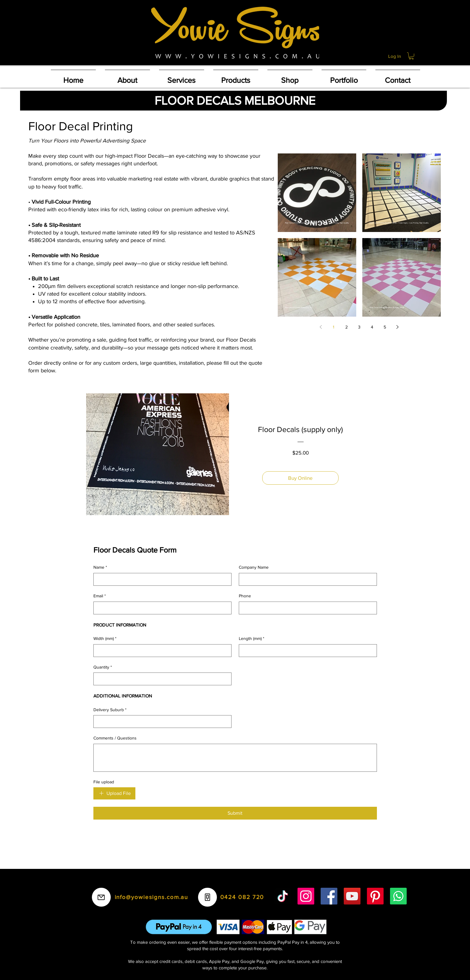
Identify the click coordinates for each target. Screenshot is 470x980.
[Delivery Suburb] (161, 722)
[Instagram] (306, 896)
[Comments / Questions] (235, 758)
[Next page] (398, 327)
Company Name (254, 567)
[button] (411, 56)
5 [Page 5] (385, 327)
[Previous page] (321, 327)
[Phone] (306, 608)
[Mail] (101, 897)
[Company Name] (306, 579)
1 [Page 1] (334, 327)
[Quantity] (161, 679)
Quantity (103, 667)
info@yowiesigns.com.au (151, 897)
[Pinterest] (375, 896)
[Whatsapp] (398, 896)
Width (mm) (105, 639)
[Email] (161, 608)
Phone (245, 596)
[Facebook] (329, 896)
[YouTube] (352, 896)
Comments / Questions (115, 738)
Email (100, 596)
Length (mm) (252, 639)
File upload (104, 782)
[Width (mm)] (161, 651)
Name (100, 567)
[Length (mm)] (306, 651)
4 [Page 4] (372, 327)
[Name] (161, 579)
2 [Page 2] (346, 327)
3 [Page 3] (359, 327)
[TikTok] (283, 896)
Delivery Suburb (110, 710)
